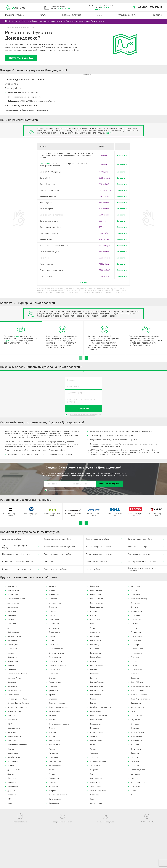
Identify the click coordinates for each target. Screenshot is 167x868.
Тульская (134, 666)
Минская (52, 770)
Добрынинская (13, 782)
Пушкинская (94, 728)
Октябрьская (94, 615)
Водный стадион (14, 736)
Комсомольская (55, 632)
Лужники (52, 732)
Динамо (11, 774)
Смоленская (94, 795)
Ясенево (134, 795)
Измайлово (53, 590)
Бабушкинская (13, 632)
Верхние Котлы (14, 728)
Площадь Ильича (96, 686)
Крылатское (53, 674)
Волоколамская (14, 753)
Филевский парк (137, 707)
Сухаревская (136, 615)
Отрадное (93, 628)
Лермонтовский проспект (59, 707)
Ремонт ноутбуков (14, 15)
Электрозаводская (138, 782)
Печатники (94, 670)
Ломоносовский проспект (59, 724)
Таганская (135, 624)
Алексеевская (13, 603)
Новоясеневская (96, 603)
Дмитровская (13, 778)
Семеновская (95, 782)
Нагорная (52, 791)
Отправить (84, 409)
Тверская (134, 628)
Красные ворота (55, 661)
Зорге (10, 803)
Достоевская (13, 787)
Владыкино (12, 732)
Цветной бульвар (137, 732)
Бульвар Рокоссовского (17, 707)
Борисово (12, 682)
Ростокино (94, 753)
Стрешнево (135, 603)
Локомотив (53, 720)
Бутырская (12, 716)
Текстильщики (136, 636)
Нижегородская (55, 799)
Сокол (92, 799)
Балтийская (12, 640)
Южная (133, 791)
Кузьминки (53, 686)
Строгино (134, 607)
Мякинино (53, 782)
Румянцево (94, 757)
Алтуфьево (12, 611)
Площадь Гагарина (97, 682)
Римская (93, 749)
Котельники (53, 645)
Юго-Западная (136, 787)
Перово (93, 661)
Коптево (52, 640)
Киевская (52, 615)
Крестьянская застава (57, 666)
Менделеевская (55, 766)
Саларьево (94, 770)
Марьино (52, 749)
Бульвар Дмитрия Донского (18, 703)
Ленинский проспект (57, 703)
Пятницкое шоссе (97, 732)
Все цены (83, 282)
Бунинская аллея (14, 711)
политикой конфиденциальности (82, 415)
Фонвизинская (136, 716)
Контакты (157, 15)
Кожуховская (54, 624)
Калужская (53, 599)
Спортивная (135, 595)
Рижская (93, 745)
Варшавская (12, 720)
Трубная (134, 661)
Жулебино (12, 795)
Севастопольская (96, 778)
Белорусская (13, 661)
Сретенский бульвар (139, 599)
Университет (136, 703)
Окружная (93, 611)
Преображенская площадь (100, 707)
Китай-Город (54, 620)
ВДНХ (10, 724)
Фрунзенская (136, 720)
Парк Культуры (95, 645)
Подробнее (110, 133)
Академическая (14, 595)
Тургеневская (136, 670)
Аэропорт (11, 628)
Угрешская (135, 678)
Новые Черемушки (97, 607)
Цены (100, 15)
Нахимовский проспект (58, 795)
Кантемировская (55, 603)
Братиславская (14, 695)
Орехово (93, 624)
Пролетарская (95, 711)
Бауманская (12, 649)
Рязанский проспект (98, 761)
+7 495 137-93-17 (148, 7)
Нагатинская (54, 787)
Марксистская (54, 741)
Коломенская (54, 628)
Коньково (52, 636)
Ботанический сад (15, 691)
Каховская (53, 607)
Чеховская (135, 745)
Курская (52, 695)
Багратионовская (14, 636)
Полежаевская (95, 695)
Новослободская (96, 595)
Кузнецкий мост (55, 682)
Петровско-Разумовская (99, 666)
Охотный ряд (95, 632)
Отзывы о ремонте (127, 15)
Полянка (93, 699)
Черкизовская (136, 736)
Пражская (93, 703)
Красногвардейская (56, 649)
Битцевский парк (14, 678)
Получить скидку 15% (21, 58)
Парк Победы (95, 649)
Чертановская (136, 741)
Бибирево (12, 670)
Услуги (43, 15)
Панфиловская (95, 640)
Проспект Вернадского (99, 716)
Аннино (11, 620)
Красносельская (55, 657)
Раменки (93, 736)
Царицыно (135, 728)
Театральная (136, 632)
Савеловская (95, 766)
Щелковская (135, 774)
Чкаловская (135, 753)
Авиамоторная (13, 586)
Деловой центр (14, 770)
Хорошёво (135, 724)
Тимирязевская (137, 649)
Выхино (11, 766)
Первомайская (95, 657)
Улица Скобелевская (139, 695)
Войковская (12, 741)
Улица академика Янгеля (140, 686)
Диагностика (45, 164)
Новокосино (94, 586)
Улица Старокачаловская (140, 699)
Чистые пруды (136, 749)
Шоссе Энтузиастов (139, 770)
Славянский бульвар (98, 791)
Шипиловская (136, 766)
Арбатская (12, 624)
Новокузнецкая (96, 590)
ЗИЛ (9, 799)
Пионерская (94, 674)
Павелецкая (94, 636)
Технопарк (135, 645)
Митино (52, 774)
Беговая (11, 653)
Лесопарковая (54, 711)
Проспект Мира (96, 720)
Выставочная (13, 761)
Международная (55, 761)
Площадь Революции (98, 691)
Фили (133, 711)
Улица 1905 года (137, 682)
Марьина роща (54, 745)
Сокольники (135, 586)
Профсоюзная (95, 724)
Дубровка (11, 791)
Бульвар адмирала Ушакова (18, 699)
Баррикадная (13, 645)
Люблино (52, 736)
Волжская (11, 749)
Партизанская (95, 653)
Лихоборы (53, 716)
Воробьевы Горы (14, 757)
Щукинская (135, 778)
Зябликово (53, 586)
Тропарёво (135, 657)
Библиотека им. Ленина (17, 674)
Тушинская (135, 674)
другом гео (10, 341)
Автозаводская (14, 590)
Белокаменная (13, 657)
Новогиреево (54, 803)
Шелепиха (135, 761)
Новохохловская (96, 599)
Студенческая (136, 611)
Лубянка (52, 728)
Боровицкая (12, 686)
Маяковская (53, 753)
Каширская (53, 611)
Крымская (52, 678)
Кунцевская (53, 691)
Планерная (94, 678)
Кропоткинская (55, 670)
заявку (16, 336)
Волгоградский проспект (17, 745)
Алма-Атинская (14, 607)
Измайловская (54, 595)
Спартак (134, 590)
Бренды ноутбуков (72, 15)
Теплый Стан (136, 640)
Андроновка (12, 615)
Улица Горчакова (137, 691)
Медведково (53, 757)
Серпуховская (95, 787)
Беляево (11, 666)
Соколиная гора (96, 803)
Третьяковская (136, 653)
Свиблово (94, 774)
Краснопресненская (57, 653)
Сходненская (136, 620)
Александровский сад (16, 599)
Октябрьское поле (97, 620)
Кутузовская (53, 699)
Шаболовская (136, 757)
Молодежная (54, 778)
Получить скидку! (98, 21)
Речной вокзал (96, 741)
